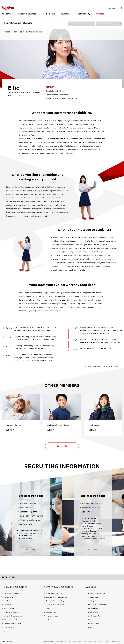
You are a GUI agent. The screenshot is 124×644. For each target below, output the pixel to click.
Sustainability (83, 11)
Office (90, 627)
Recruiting (13, 18)
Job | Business (8, 596)
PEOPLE (46, 18)
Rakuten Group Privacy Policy (54, 640)
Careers (100, 11)
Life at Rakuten (93, 611)
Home (4, 18)
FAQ (5, 630)
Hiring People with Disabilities (13, 615)
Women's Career (94, 623)
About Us (6, 11)
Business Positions (81, 24)
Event (48, 608)
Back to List (62, 446)
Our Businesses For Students (56, 604)
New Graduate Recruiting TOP (56, 593)
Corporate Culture (94, 608)
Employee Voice (9, 627)
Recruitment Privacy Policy (77, 640)
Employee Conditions (11, 611)
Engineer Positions (109, 24)
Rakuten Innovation (27, 11)
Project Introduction (53, 615)
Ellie (54, 18)
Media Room (49, 11)
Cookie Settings (117, 640)
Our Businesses (93, 596)
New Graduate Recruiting (30, 18)
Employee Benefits (94, 615)
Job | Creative (8, 604)
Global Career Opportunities (98, 604)
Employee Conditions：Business (57, 596)
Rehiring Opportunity (11, 619)
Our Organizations (94, 600)
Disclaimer (93, 640)
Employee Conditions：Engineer (56, 600)
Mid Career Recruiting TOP (12, 593)
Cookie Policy (104, 640)
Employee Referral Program (13, 623)
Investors (66, 11)
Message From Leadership (97, 593)
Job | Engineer (8, 600)
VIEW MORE (31, 549)
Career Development (95, 619)
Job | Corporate (9, 608)
